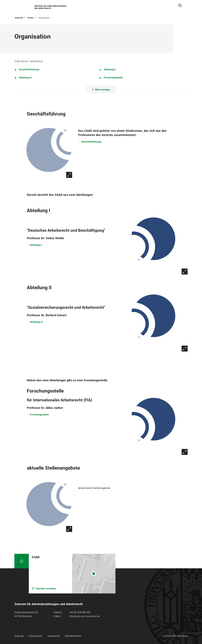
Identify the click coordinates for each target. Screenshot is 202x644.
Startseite (19, 18)
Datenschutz (36, 636)
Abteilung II (25, 78)
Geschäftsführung (29, 69)
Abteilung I (110, 69)
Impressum (54, 636)
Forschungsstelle (113, 78)
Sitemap (19, 636)
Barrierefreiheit (73, 636)
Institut (30, 18)
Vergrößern (69, 175)
